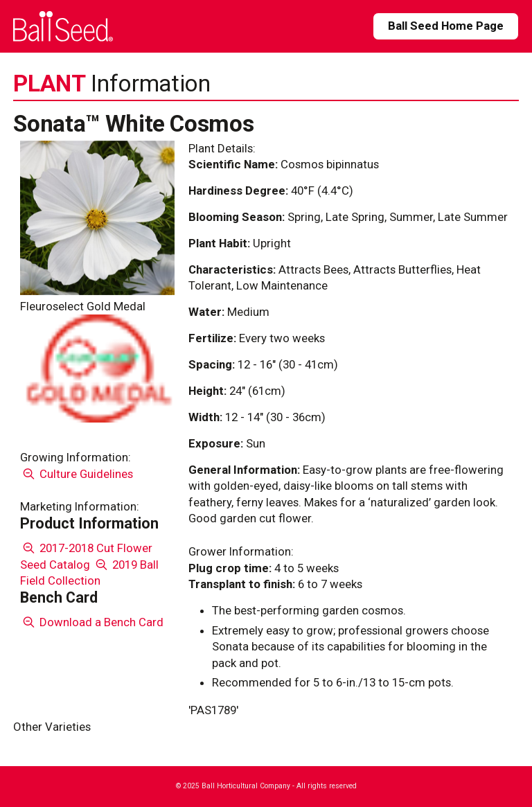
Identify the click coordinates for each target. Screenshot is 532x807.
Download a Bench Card (92, 622)
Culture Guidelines (77, 474)
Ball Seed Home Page (446, 26)
